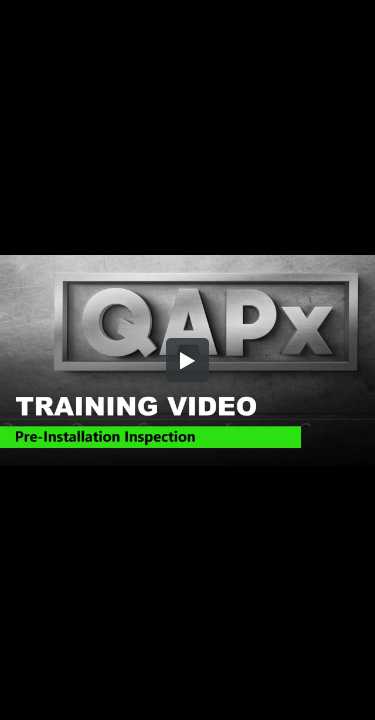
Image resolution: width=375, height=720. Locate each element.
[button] (188, 360)
